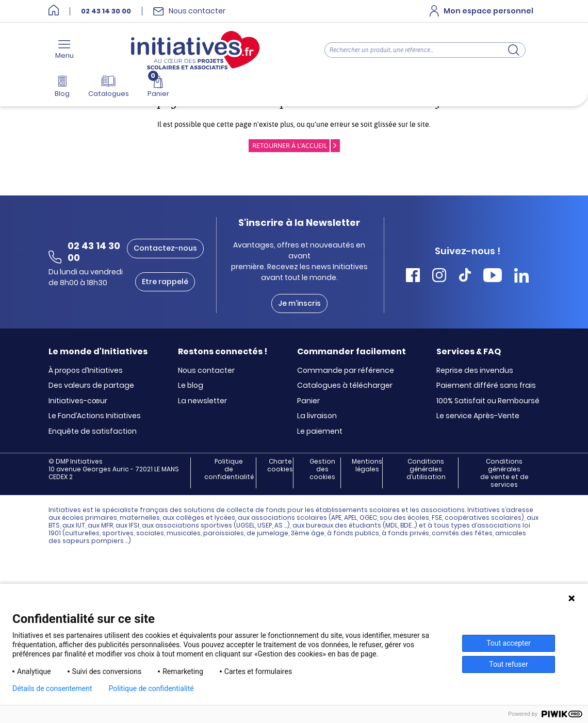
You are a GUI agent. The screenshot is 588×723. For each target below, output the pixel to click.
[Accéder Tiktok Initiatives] (465, 277)
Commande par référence (346, 371)
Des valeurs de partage (91, 386)
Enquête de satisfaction (93, 432)
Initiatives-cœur (78, 401)
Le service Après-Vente (478, 416)
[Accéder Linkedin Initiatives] (521, 277)
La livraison (317, 416)
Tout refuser (508, 664)
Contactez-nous (165, 248)
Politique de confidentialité (229, 469)
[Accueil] (54, 11)
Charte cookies (280, 465)
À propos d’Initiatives (86, 371)
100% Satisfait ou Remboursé (488, 401)
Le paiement (320, 432)
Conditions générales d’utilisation (426, 469)
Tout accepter (509, 643)
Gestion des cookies (322, 469)
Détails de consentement (52, 688)
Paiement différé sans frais (486, 386)
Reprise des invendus (475, 371)
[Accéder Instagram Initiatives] (439, 277)
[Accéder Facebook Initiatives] (413, 277)
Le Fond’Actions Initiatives (95, 416)
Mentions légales (367, 465)
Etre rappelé (165, 282)
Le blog (191, 386)
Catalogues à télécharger (345, 386)
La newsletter (202, 401)
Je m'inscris (299, 303)
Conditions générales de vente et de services (504, 473)
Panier (308, 401)
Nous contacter (206, 371)
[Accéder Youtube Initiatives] (493, 277)
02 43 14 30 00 (106, 11)
